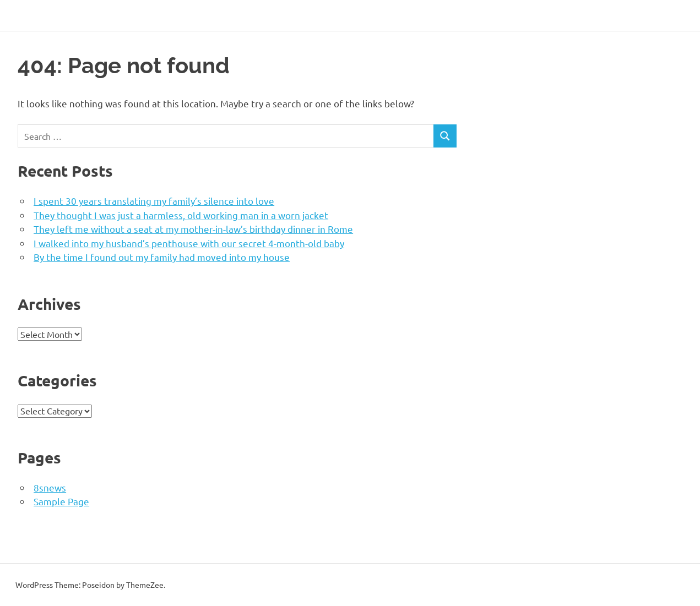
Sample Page (61, 501)
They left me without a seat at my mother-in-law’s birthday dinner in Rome (193, 229)
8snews (50, 487)
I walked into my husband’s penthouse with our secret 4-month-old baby (189, 243)
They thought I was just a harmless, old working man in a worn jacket (181, 215)
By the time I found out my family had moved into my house (162, 257)
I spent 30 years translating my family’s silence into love (154, 201)
